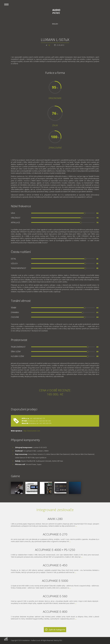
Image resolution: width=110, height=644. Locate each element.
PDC (61, 640)
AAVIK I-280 (55, 519)
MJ (49, 45)
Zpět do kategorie (57, 630)
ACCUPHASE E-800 (55, 612)
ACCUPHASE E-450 (55, 565)
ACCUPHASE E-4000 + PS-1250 (55, 550)
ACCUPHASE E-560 (55, 596)
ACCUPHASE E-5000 (55, 581)
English (55, 24)
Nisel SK (25, 423)
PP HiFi (24, 421)
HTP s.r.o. (26, 418)
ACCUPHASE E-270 (55, 534)
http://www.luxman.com (32, 431)
